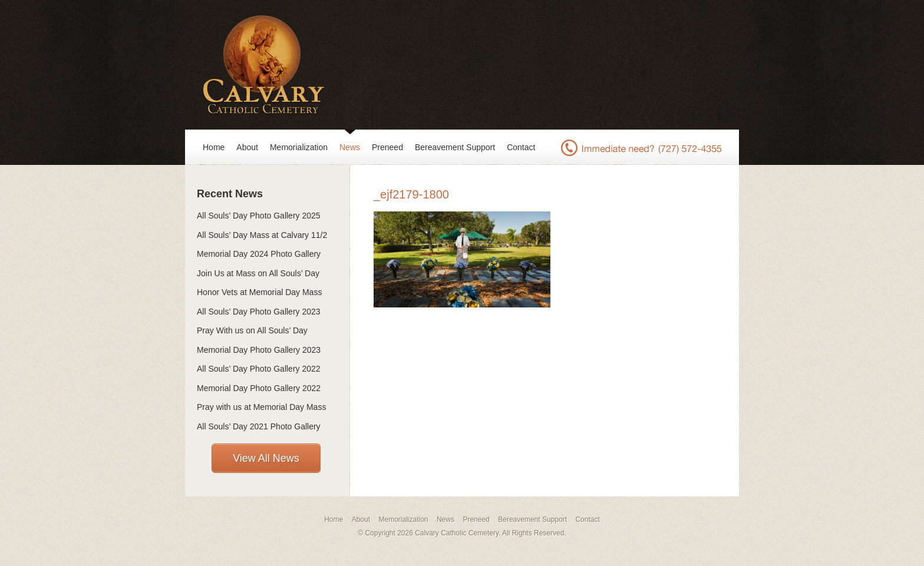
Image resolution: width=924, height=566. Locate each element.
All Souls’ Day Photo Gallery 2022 (259, 369)
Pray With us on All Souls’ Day (252, 330)
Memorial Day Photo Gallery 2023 (259, 350)
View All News (266, 458)
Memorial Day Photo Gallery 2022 (259, 388)
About (247, 147)
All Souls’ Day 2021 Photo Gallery (259, 426)
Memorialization (299, 147)
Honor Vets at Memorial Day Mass (259, 292)
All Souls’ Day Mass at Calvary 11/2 (262, 235)
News (350, 147)
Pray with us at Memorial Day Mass (261, 407)
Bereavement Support (455, 147)
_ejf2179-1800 (411, 194)
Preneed (387, 147)
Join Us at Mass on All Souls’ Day (258, 273)
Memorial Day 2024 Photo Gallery (259, 254)
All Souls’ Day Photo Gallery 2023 (259, 312)
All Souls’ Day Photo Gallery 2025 (259, 216)
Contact (521, 147)
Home (214, 147)
